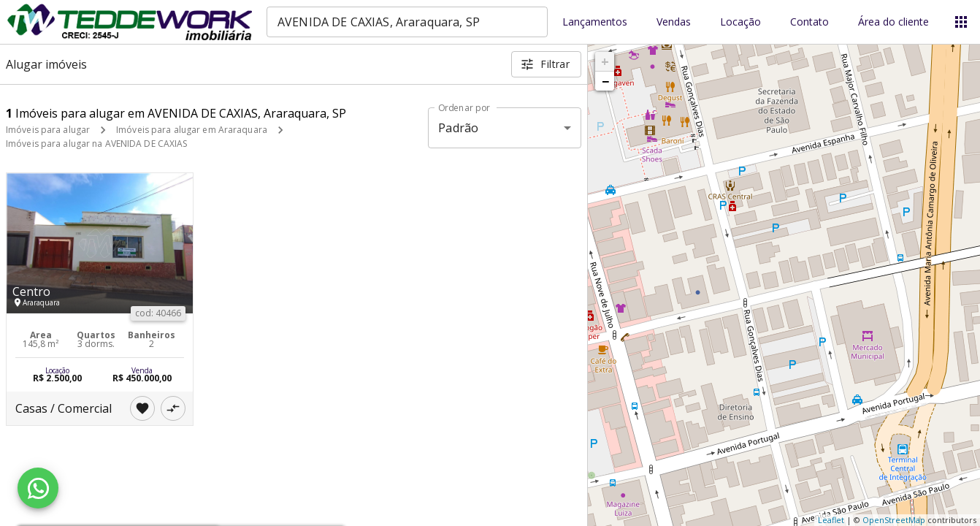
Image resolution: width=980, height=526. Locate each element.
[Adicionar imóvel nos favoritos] (142, 408)
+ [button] (605, 61)
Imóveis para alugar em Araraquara (192, 130)
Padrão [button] (458, 128)
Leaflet (831, 520)
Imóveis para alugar (48, 130)
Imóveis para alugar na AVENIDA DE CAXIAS (97, 144)
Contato (809, 22)
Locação (740, 22)
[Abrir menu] (961, 22)
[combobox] (407, 22)
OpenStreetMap (894, 520)
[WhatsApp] (38, 488)
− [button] (605, 81)
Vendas (674, 22)
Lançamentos (595, 22)
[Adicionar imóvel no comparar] (173, 408)
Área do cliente (893, 22)
